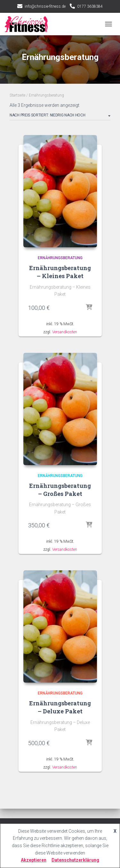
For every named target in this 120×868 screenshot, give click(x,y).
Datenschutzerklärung (75, 860)
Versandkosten (65, 332)
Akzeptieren (34, 860)
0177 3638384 (90, 6)
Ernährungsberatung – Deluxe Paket (60, 707)
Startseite (17, 95)
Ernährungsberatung (60, 258)
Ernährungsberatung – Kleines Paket (60, 272)
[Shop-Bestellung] (60, 116)
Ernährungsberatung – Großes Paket (60, 490)
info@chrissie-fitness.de (45, 6)
